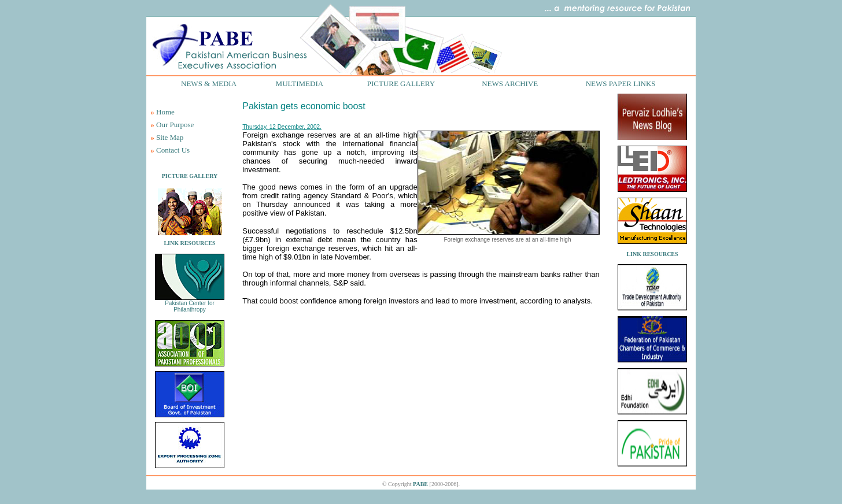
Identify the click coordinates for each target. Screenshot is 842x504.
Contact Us (173, 150)
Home (165, 112)
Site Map (170, 137)
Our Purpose (175, 125)
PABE (420, 484)
